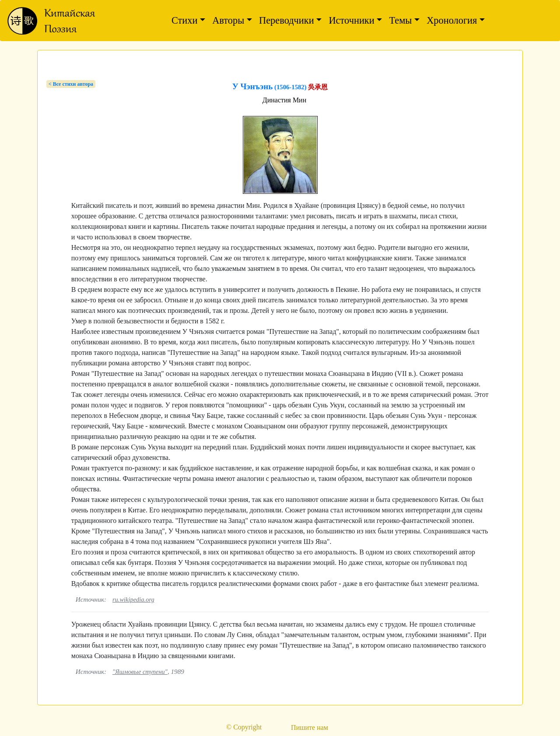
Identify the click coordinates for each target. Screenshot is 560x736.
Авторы (228, 20)
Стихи (185, 20)
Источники (351, 20)
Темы (400, 20)
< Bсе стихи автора (71, 84)
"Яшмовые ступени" (140, 672)
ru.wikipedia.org (133, 599)
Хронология (452, 20)
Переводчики (287, 20)
